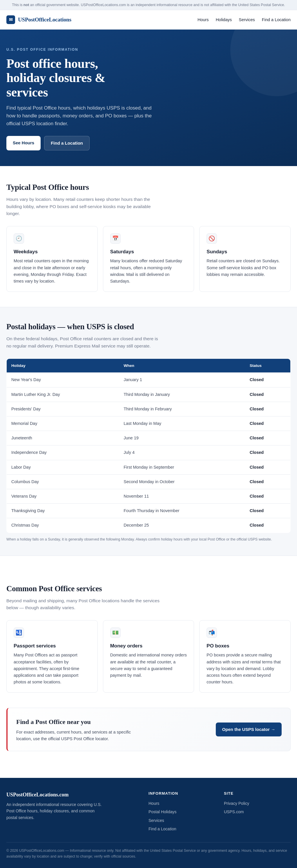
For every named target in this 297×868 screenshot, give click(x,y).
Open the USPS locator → (249, 729)
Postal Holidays (163, 812)
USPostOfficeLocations (39, 20)
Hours (203, 20)
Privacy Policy (237, 803)
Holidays (224, 20)
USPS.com (234, 812)
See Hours (23, 143)
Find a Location (276, 20)
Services (247, 20)
